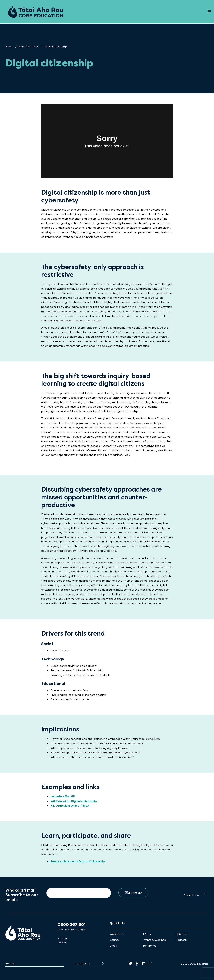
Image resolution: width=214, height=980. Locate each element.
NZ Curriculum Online (65, 806)
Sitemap (63, 938)
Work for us (117, 934)
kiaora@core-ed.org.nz (72, 929)
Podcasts (182, 940)
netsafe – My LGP (63, 796)
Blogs (113, 946)
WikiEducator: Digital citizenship (74, 801)
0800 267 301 (72, 925)
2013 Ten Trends (29, 47)
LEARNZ (181, 934)
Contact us (82, 964)
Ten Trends (149, 946)
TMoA (85, 806)
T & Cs (147, 934)
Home (9, 47)
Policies (62, 942)
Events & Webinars (154, 940)
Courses (115, 940)
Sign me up (133, 893)
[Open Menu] (209, 12)
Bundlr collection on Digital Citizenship (78, 861)
